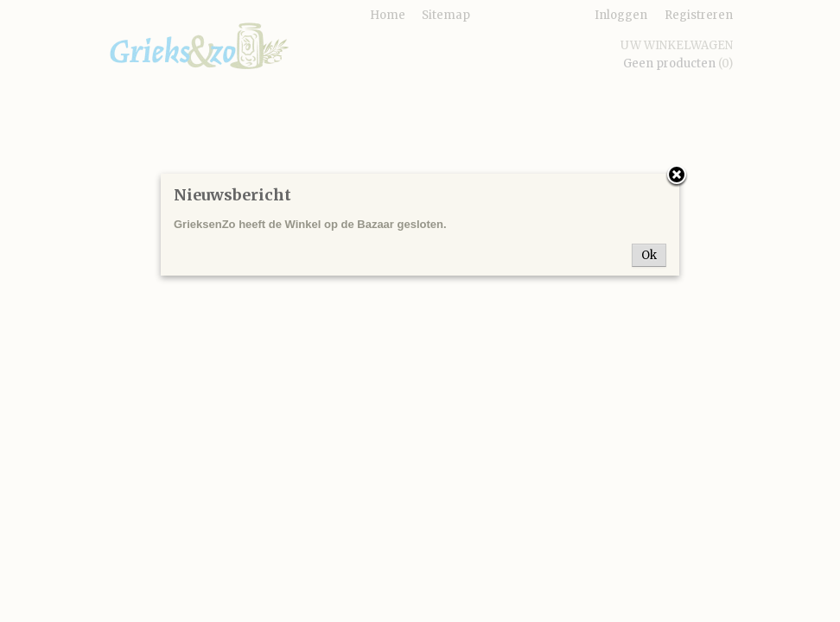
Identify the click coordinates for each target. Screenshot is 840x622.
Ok (649, 255)
